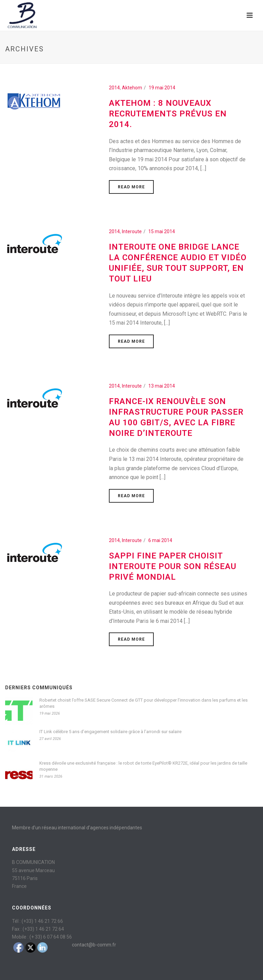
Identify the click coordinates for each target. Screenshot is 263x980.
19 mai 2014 (162, 88)
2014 (114, 88)
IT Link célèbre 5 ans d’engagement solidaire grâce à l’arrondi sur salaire (110, 732)
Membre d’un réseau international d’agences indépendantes (77, 828)
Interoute (132, 231)
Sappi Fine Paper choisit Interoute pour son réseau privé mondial (173, 566)
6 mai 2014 (160, 540)
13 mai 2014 (162, 386)
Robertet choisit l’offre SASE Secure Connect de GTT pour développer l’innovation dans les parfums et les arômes (143, 703)
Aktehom (132, 88)
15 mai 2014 (162, 231)
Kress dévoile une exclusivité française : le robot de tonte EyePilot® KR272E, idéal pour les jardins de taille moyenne (143, 766)
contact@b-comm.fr (94, 945)
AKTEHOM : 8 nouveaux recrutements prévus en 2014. (168, 114)
